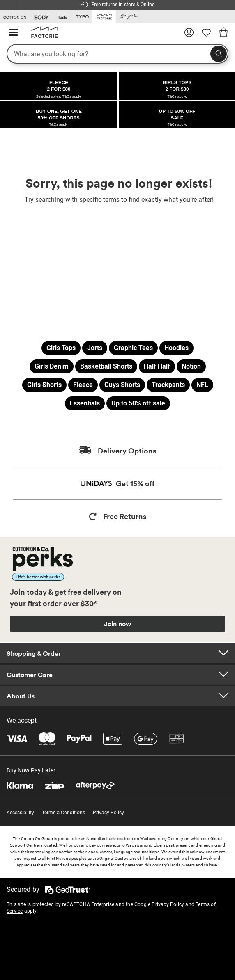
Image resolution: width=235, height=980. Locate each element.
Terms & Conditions (63, 813)
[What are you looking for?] (117, 54)
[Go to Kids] (62, 17)
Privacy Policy (108, 813)
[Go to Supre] (129, 17)
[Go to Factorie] (104, 16)
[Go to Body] (41, 17)
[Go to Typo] (82, 17)
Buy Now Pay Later (31, 770)
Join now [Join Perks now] (117, 624)
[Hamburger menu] (13, 33)
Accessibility (20, 813)
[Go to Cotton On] (15, 17)
